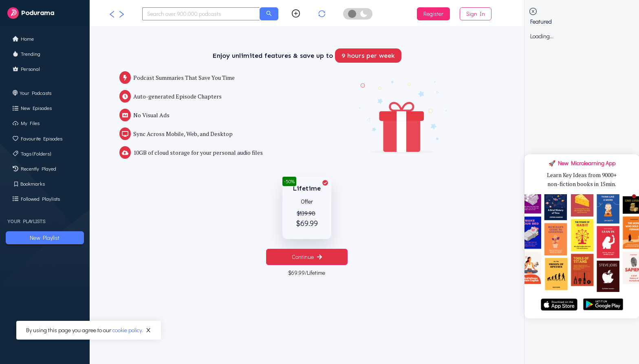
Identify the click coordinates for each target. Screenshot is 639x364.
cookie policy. (128, 330)
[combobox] (201, 14)
